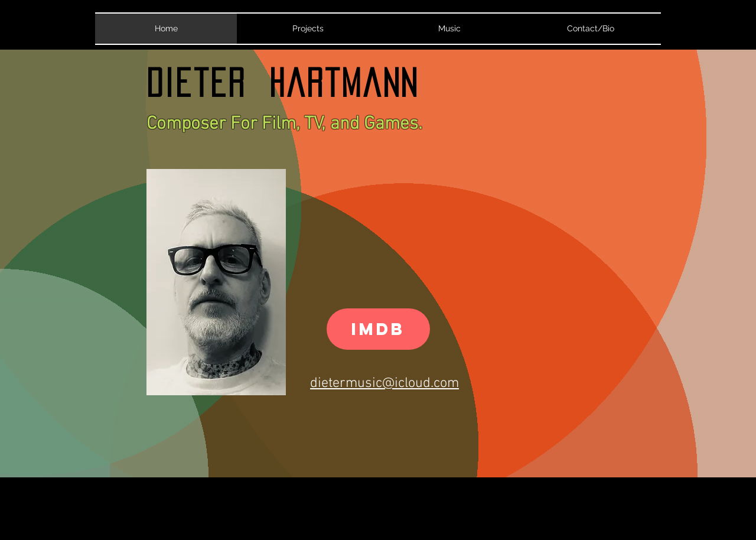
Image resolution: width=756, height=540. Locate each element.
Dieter (208, 83)
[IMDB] (378, 329)
